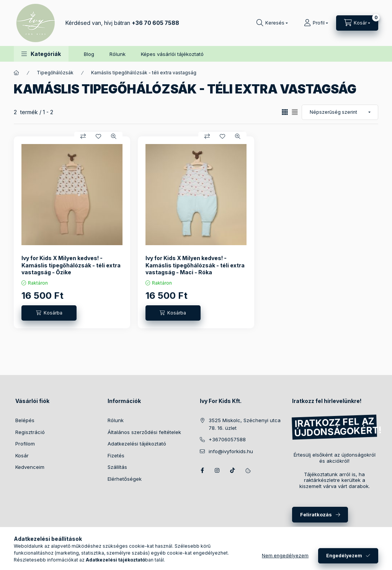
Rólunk (118, 54)
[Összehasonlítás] (83, 136)
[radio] (295, 112)
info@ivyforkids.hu (231, 451)
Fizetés (116, 455)
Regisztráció (30, 432)
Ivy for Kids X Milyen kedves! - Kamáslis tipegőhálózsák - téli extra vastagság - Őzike (71, 265)
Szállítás (117, 467)
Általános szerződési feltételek (144, 432)
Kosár (22, 455)
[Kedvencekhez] (98, 136)
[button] (41, 54)
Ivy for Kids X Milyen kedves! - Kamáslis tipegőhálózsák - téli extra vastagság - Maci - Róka (195, 265)
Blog (89, 54)
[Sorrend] (340, 112)
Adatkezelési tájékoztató (137, 444)
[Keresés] (272, 23)
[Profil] (316, 23)
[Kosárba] (49, 313)
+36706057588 (227, 439)
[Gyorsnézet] (114, 136)
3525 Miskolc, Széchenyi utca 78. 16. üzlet (245, 424)
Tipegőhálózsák (55, 73)
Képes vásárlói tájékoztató (172, 54)
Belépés (25, 420)
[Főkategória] (16, 73)
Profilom (25, 444)
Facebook (202, 470)
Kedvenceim (30, 467)
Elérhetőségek (125, 479)
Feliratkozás (316, 514)
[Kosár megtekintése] (357, 23)
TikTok (233, 470)
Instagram (217, 470)
